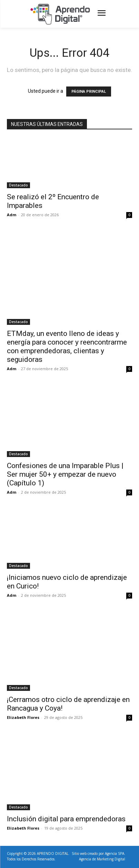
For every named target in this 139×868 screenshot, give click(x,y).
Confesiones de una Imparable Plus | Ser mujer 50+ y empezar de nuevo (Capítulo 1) (65, 474)
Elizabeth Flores (23, 717)
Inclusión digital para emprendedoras (66, 819)
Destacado (18, 185)
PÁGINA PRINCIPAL (89, 92)
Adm (12, 215)
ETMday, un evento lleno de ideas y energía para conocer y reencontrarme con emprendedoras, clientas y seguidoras (67, 346)
